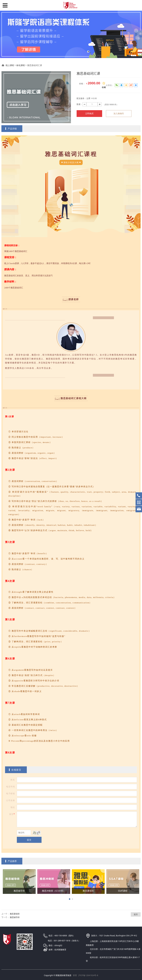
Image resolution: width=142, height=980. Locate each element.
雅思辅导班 (15, 917)
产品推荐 (12, 861)
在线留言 (16, 770)
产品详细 (12, 129)
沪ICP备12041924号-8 (88, 975)
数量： (80, 104)
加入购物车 (119, 113)
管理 (75, 975)
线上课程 (10, 65)
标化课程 (21, 65)
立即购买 (89, 113)
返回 (136, 914)
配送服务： (82, 98)
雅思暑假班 (15, 914)
